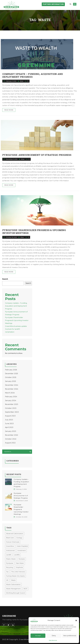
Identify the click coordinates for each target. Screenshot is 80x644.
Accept (38, 636)
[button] (76, 620)
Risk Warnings (53, 640)
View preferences (70, 636)
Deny (54, 636)
